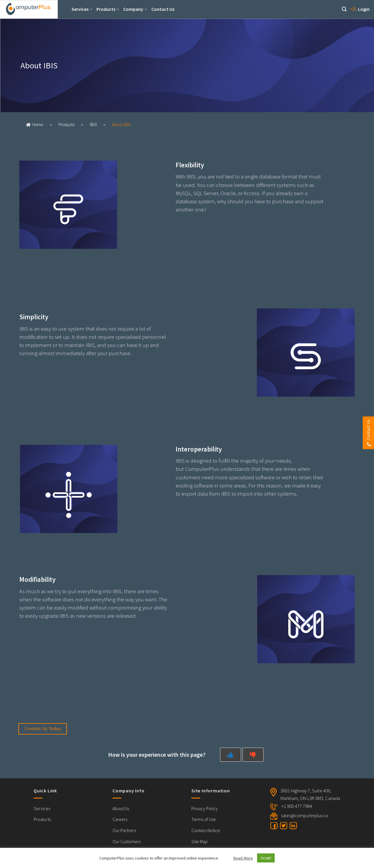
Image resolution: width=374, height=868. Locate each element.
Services (82, 9)
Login (360, 9)
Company (135, 9)
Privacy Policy (205, 808)
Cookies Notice (206, 830)
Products (108, 9)
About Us (121, 808)
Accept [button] (266, 858)
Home (34, 125)
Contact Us (163, 9)
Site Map (200, 841)
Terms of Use (204, 819)
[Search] (344, 9)
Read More (243, 858)
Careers (120, 819)
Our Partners (124, 830)
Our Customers (127, 841)
